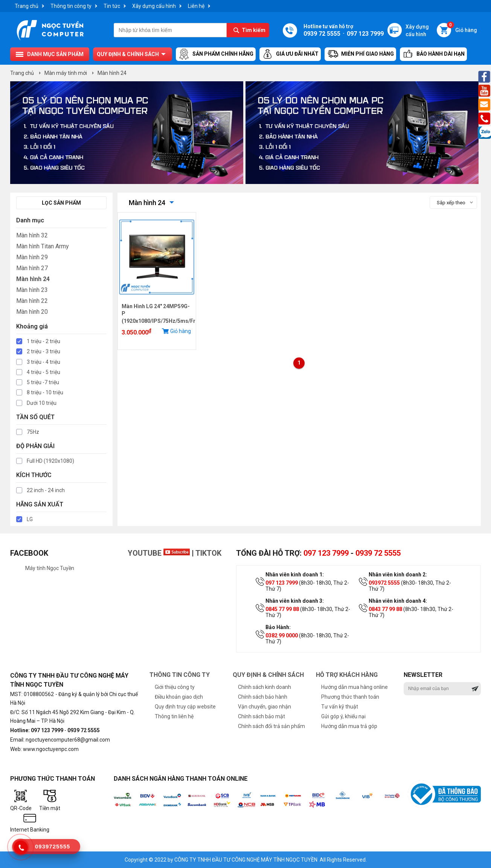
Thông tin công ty (71, 6)
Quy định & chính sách (128, 54)
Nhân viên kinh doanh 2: (398, 575)
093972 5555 (384, 583)
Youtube (159, 553)
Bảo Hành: (278, 627)
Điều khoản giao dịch (179, 697)
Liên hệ (196, 6)
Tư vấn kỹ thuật (340, 707)
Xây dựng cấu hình (154, 6)
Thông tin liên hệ (174, 716)
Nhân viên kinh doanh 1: (295, 575)
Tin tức (112, 6)
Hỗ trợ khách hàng (347, 675)
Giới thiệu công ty (175, 687)
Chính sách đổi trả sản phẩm (271, 726)
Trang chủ (27, 6)
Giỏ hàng (462, 28)
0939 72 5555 (378, 553)
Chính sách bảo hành (263, 697)
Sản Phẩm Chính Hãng (216, 54)
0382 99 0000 (282, 635)
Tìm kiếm (254, 30)
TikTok (208, 553)
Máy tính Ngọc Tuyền (50, 568)
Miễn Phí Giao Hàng (360, 54)
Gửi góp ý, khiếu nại (343, 716)
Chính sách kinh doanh (265, 687)
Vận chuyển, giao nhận (265, 707)
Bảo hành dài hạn (433, 54)
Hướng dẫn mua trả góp (349, 726)
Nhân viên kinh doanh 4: (398, 601)
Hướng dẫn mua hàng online (355, 687)
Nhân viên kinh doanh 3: (295, 601)
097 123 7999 (326, 553)
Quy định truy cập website (185, 707)
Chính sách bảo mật (262, 716)
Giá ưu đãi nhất (290, 54)
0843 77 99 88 (385, 609)
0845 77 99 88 (282, 609)
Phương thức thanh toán (350, 697)
